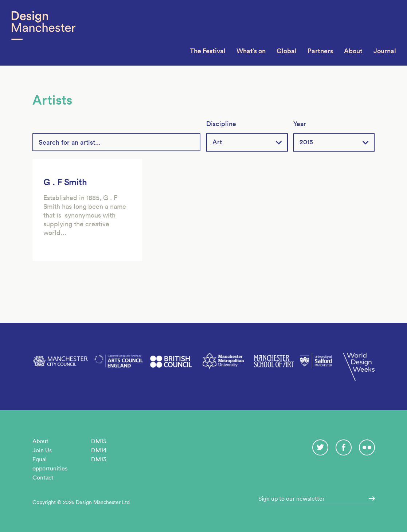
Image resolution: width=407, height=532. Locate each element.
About (353, 51)
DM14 (99, 450)
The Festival (208, 51)
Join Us (42, 450)
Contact (43, 477)
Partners (320, 51)
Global (287, 51)
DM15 (99, 441)
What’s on (251, 51)
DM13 (99, 459)
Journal (385, 51)
